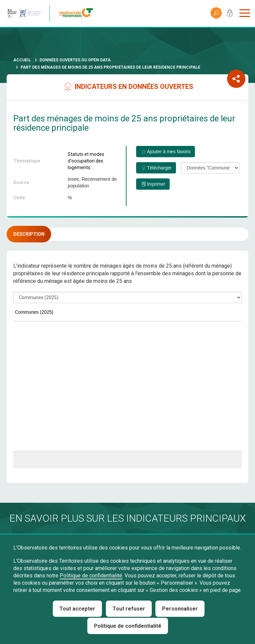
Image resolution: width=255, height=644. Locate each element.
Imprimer (156, 184)
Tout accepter (77, 609)
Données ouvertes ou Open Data (75, 60)
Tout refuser (129, 609)
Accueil (22, 60)
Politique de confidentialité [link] (128, 626)
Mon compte (230, 15)
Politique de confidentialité (91, 576)
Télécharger (159, 168)
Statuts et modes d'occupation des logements (86, 161)
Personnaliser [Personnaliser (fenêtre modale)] (180, 609)
